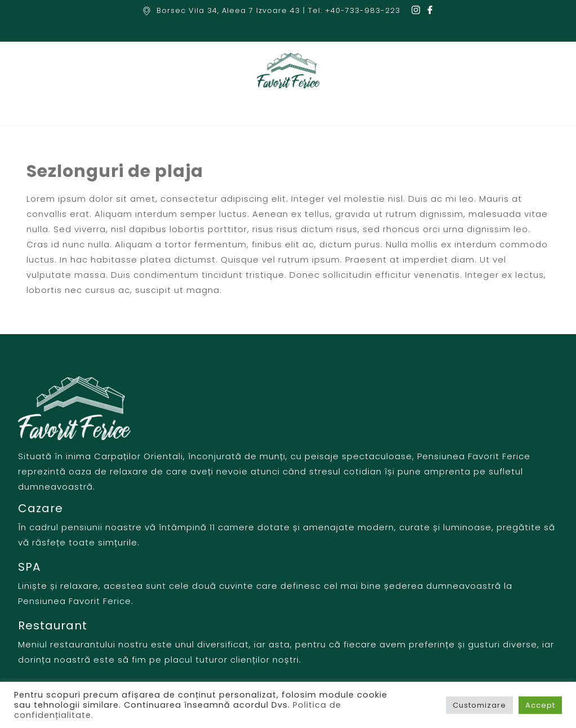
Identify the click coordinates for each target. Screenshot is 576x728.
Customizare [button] (479, 705)
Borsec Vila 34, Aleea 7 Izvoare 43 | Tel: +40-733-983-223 (278, 10)
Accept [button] (540, 705)
